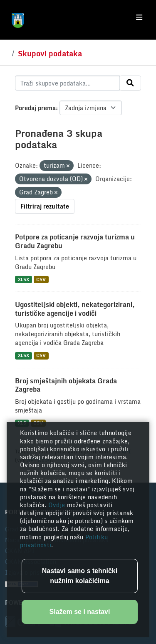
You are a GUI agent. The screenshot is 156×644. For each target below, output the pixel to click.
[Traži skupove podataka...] (67, 83)
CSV (41, 279)
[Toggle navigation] (139, 18)
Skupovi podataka (50, 53)
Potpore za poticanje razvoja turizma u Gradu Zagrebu (75, 241)
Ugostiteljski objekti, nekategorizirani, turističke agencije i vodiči (75, 309)
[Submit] (130, 83)
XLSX (24, 279)
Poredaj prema (35, 108)
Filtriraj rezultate (45, 206)
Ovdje (58, 505)
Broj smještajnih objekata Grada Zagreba (66, 385)
